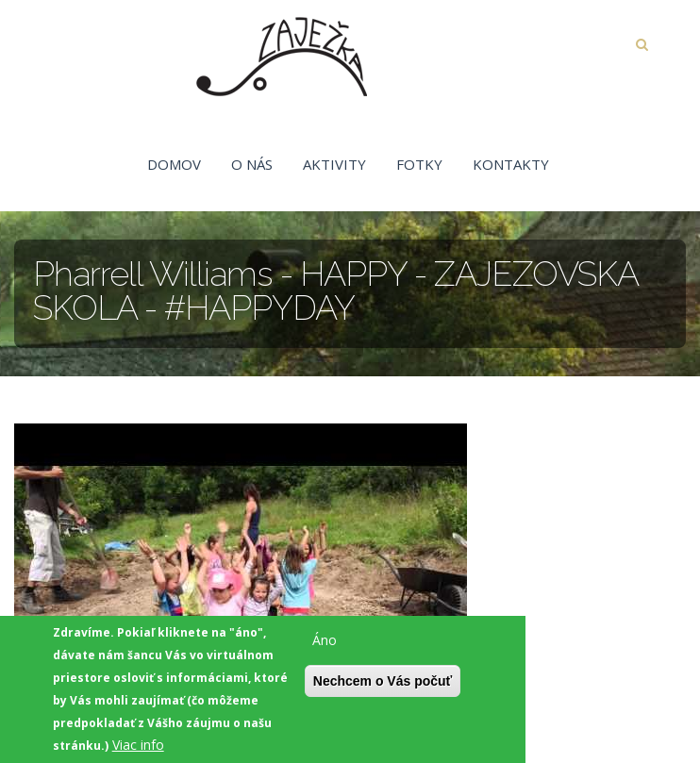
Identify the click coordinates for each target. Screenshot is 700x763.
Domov (174, 164)
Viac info (138, 747)
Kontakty (511, 164)
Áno (325, 643)
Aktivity (334, 164)
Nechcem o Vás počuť (383, 684)
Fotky (419, 164)
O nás (252, 164)
